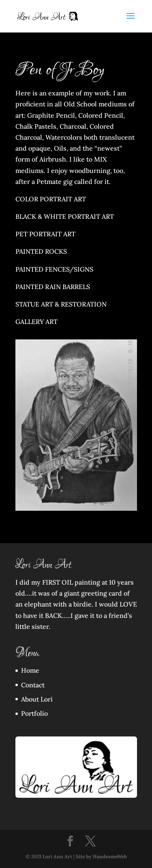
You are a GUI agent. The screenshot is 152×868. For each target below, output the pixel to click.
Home (30, 670)
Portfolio (34, 713)
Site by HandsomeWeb (101, 856)
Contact (33, 685)
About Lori (37, 699)
